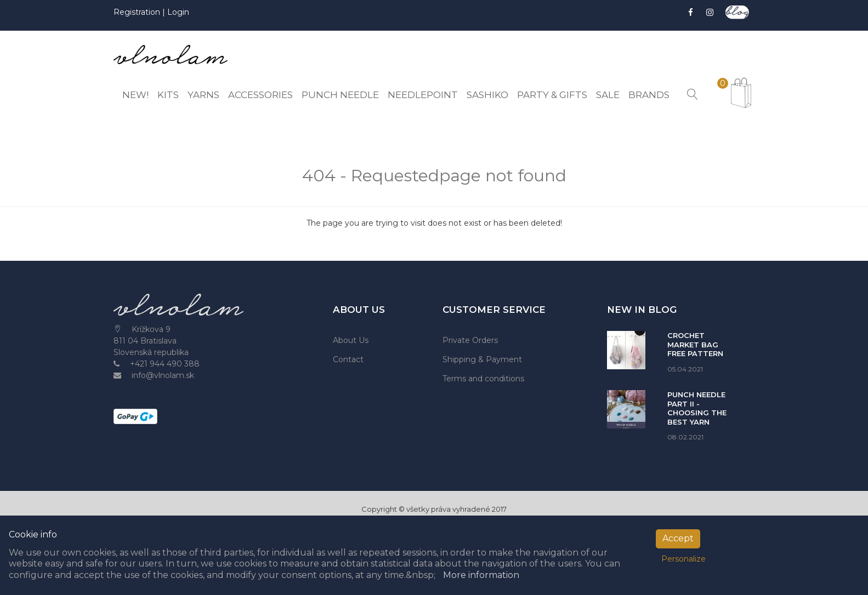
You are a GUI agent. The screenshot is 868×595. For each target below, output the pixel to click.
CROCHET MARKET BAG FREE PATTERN (695, 344)
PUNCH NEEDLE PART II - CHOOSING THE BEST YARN (697, 408)
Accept (678, 538)
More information (481, 575)
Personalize (683, 559)
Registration (138, 12)
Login (178, 12)
